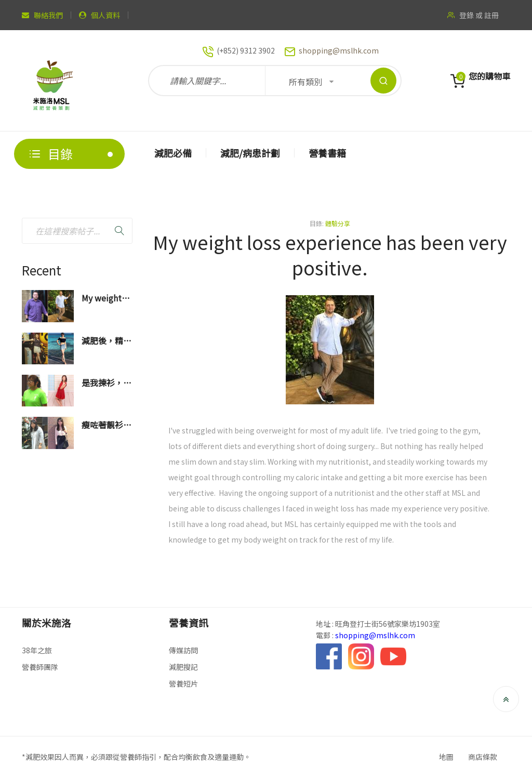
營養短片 (183, 683)
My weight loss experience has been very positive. (103, 299)
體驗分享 (338, 223)
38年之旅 (37, 650)
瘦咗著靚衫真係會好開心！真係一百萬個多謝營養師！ (107, 425)
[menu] (322, 154)
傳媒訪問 (183, 650)
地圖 (446, 757)
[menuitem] (173, 153)
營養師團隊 (40, 667)
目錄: (317, 223)
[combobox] (77, 231)
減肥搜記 (183, 667)
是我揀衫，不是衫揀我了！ (107, 383)
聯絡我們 (48, 15)
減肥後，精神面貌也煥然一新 (107, 341)
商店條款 (483, 757)
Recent (42, 270)
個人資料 (105, 15)
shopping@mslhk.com (339, 50)
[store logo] (53, 81)
